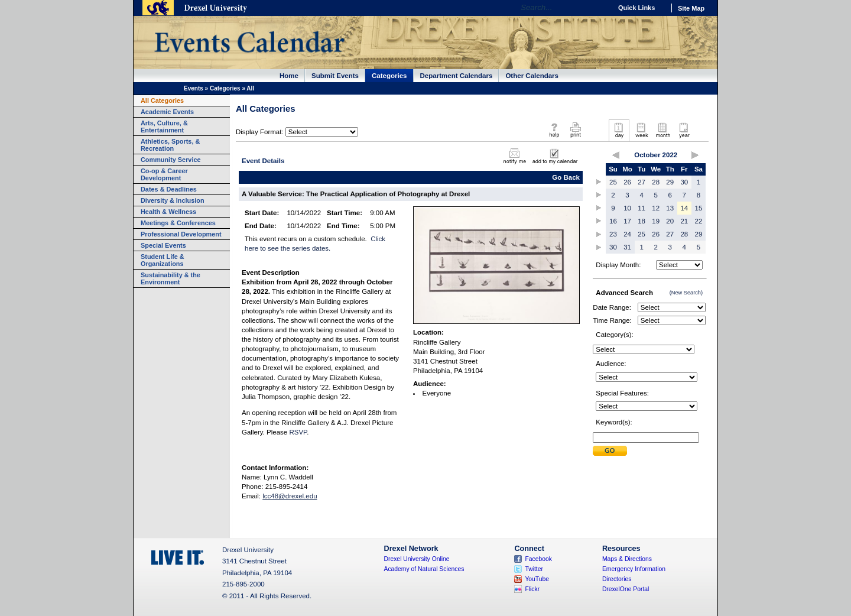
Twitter (534, 569)
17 (627, 221)
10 (627, 208)
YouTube (537, 579)
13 (670, 208)
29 (670, 182)
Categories (389, 76)
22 (699, 221)
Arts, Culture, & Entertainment (164, 127)
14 (684, 208)
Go (600, 8)
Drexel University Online (417, 559)
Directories (617, 579)
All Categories (162, 100)
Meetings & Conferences (178, 223)
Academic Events (167, 112)
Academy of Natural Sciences (424, 569)
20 (670, 221)
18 (642, 221)
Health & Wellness (168, 212)
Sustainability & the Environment (170, 278)
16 (613, 221)
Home (289, 76)
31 (627, 247)
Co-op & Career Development (164, 174)
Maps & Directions (627, 559)
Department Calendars (457, 76)
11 (642, 208)
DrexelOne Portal (626, 589)
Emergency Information (634, 569)
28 (656, 182)
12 (656, 208)
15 (699, 208)
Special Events (163, 245)
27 (642, 182)
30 (684, 182)
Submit (610, 451)
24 (627, 234)
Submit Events (335, 76)
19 (656, 221)
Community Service (171, 160)
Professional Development (181, 234)
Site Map (691, 8)
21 (684, 221)
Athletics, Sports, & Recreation (170, 145)
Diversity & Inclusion (173, 200)
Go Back (566, 177)
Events (194, 88)
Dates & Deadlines (169, 189)
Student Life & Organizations (163, 260)
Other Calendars (532, 76)
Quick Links (636, 8)
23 (613, 234)
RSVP (298, 432)
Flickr (532, 589)
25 (613, 182)
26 (627, 182)
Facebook (538, 559)
